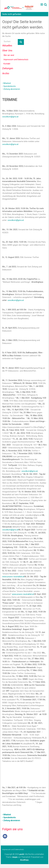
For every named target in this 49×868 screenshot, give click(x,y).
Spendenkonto (10, 86)
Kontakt (7, 64)
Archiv (6, 73)
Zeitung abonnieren (12, 89)
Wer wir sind (9, 55)
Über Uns (7, 50)
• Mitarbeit (7, 83)
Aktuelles (7, 46)
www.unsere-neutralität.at (13, 577)
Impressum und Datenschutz (16, 60)
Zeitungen (8, 68)
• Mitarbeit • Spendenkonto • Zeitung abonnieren (11, 818)
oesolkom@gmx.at (10, 117)
